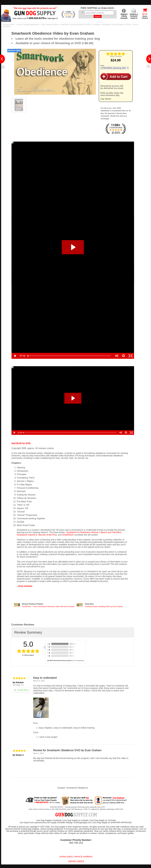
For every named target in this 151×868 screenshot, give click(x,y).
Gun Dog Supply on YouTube (103, 820)
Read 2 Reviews (116, 56)
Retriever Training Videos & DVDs (76, 24)
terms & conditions (84, 857)
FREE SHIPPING (89, 8)
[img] (116, 54)
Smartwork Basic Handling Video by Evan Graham (104, 607)
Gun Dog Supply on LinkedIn (76, 820)
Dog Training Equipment (28, 24)
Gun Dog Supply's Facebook (49, 820)
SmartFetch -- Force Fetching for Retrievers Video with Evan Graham (48, 607)
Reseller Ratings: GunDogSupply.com (75, 823)
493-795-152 (76, 843)
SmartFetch (68, 535)
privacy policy (66, 857)
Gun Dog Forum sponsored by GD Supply (38, 823)
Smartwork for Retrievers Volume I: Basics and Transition (94, 532)
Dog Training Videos (50, 24)
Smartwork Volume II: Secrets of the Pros (37, 535)
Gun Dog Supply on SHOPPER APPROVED (112, 823)
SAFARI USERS (76, 861)
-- (25, 586)
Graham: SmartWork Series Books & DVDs (112, 24)
